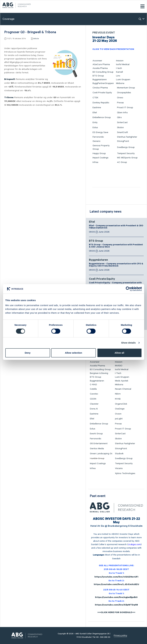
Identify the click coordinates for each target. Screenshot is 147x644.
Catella (93, 389)
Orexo (120, 98)
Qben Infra (122, 113)
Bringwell (9, 80)
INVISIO (119, 366)
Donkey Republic (101, 103)
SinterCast (122, 122)
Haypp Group (99, 153)
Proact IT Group (125, 108)
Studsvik (119, 454)
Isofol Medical (123, 64)
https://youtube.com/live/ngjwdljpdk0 (116, 598)
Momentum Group (126, 88)
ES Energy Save (100, 132)
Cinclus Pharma (100, 88)
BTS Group (98, 76)
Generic (96, 141)
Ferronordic (98, 137)
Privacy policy (120, 636)
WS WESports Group (127, 158)
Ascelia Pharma (100, 68)
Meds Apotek (122, 381)
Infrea (95, 162)
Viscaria (119, 468)
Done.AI (94, 409)
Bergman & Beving (99, 373)
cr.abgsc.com (134, 544)
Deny (28, 353)
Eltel (95, 113)
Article (36, 39)
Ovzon (118, 414)
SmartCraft (122, 132)
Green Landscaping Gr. (101, 454)
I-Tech (118, 373)
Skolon (120, 128)
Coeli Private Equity (102, 93)
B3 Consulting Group (103, 72)
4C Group (122, 162)
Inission (120, 61)
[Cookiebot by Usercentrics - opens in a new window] (128, 289)
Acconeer (97, 61)
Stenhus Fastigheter (127, 137)
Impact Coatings (100, 158)
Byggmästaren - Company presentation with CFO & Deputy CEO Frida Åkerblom (116, 265)
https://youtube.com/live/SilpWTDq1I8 (116, 605)
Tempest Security (126, 153)
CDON (93, 399)
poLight (119, 419)
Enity (95, 122)
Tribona (9, 98)
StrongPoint (123, 141)
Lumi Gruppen (123, 80)
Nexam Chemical (123, 389)
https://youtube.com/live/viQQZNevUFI (116, 577)
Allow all (119, 353)
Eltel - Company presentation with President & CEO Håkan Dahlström (116, 227)
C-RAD (93, 385)
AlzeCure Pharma (101, 64)
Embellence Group (102, 117)
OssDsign (120, 409)
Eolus (95, 128)
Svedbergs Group (126, 147)
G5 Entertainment (99, 444)
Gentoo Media (97, 449)
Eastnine (97, 108)
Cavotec (94, 394)
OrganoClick (121, 404)
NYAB (118, 399)
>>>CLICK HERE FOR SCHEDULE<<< (116, 613)
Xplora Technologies (125, 473)
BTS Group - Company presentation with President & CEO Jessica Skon (116, 246)
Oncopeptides (124, 93)
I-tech (119, 68)
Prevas (120, 103)
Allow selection (73, 353)
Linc (118, 76)
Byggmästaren (100, 80)
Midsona (120, 83)
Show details (128, 343)
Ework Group (96, 434)
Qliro (119, 117)
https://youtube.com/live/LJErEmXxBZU (116, 585)
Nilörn (118, 394)
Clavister (94, 404)
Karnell (119, 72)
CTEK (95, 98)
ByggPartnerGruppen (103, 83)
